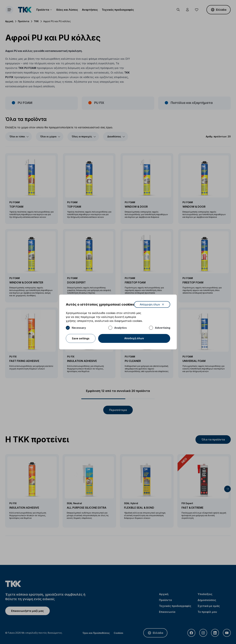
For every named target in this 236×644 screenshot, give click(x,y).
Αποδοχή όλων (134, 338)
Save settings (81, 338)
